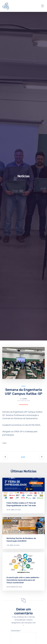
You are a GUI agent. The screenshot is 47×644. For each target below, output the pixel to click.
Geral (24, 386)
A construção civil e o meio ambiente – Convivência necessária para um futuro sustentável (23, 580)
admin (25, 399)
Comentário (16, 631)
